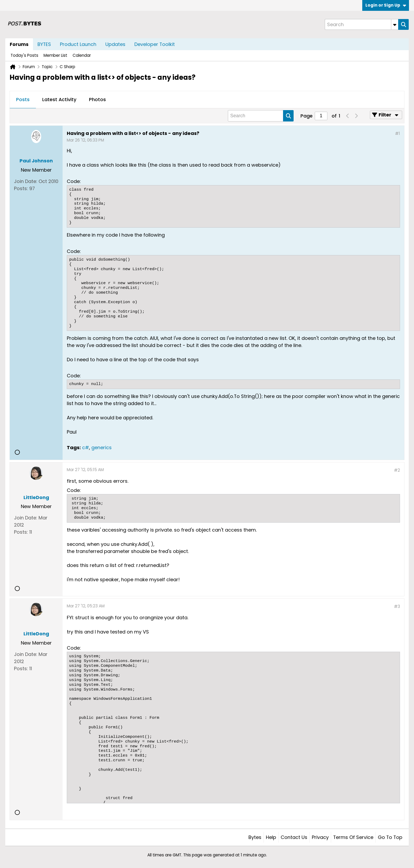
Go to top (390, 837)
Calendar (82, 55)
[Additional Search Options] (395, 24)
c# (86, 447)
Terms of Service (353, 837)
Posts (23, 99)
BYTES (44, 44)
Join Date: (26, 181)
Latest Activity (59, 99)
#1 (397, 133)
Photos (97, 99)
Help (271, 837)
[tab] (23, 100)
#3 (397, 606)
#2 (397, 470)
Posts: (21, 188)
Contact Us (294, 837)
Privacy (320, 837)
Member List (55, 55)
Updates (115, 44)
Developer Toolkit (155, 44)
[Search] (361, 24)
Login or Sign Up (386, 5)
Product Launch (78, 44)
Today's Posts (24, 55)
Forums (19, 44)
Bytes (255, 837)
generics (102, 447)
